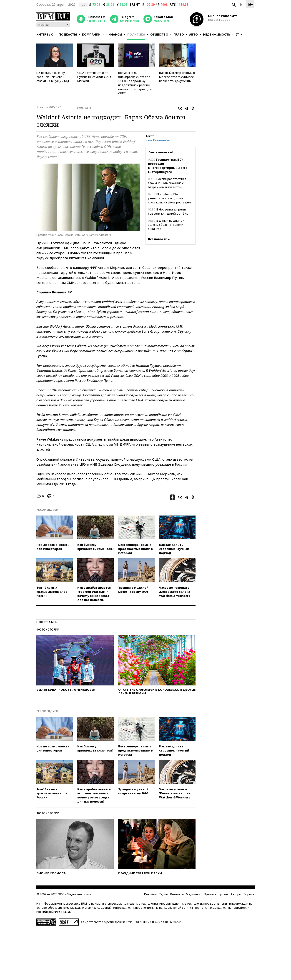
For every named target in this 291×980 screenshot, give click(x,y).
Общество (159, 34)
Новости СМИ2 (47, 622)
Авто (193, 34)
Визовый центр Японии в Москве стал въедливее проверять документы (177, 77)
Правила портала (216, 894)
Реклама (150, 894)
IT (237, 34)
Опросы (249, 894)
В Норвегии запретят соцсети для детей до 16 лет (169, 211)
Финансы (114, 34)
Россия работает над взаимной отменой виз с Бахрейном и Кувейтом (167, 183)
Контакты (177, 894)
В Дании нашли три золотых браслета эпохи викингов (166, 225)
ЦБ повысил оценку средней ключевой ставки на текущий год (53, 77)
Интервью (45, 34)
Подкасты (68, 34)
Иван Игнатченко (158, 140)
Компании (91, 34)
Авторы (236, 894)
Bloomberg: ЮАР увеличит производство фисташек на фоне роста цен (169, 198)
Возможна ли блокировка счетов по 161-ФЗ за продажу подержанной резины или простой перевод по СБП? (136, 83)
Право (179, 34)
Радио (163, 894)
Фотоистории (48, 630)
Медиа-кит (194, 894)
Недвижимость (217, 34)
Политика (136, 34)
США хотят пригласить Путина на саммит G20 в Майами (94, 77)
